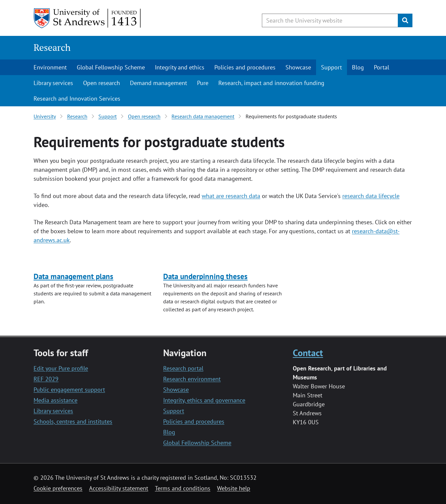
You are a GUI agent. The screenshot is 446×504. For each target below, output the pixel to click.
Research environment (192, 379)
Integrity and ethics (180, 67)
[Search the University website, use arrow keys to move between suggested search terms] (330, 20)
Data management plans (73, 276)
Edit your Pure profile (61, 368)
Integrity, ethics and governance (204, 400)
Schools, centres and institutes (73, 421)
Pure (203, 83)
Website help (234, 488)
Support (332, 67)
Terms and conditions (183, 488)
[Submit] (405, 20)
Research (52, 47)
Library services (53, 83)
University (45, 116)
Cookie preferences (58, 488)
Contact (308, 353)
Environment (50, 67)
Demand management (159, 83)
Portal (382, 67)
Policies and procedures (245, 67)
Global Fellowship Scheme (111, 67)
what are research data (231, 196)
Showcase (298, 67)
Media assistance (56, 400)
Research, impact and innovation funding (271, 83)
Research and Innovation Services (77, 99)
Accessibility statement (119, 488)
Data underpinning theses (205, 276)
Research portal (183, 368)
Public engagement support (69, 390)
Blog (358, 67)
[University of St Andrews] (88, 18)
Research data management (203, 116)
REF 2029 (46, 379)
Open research (102, 83)
